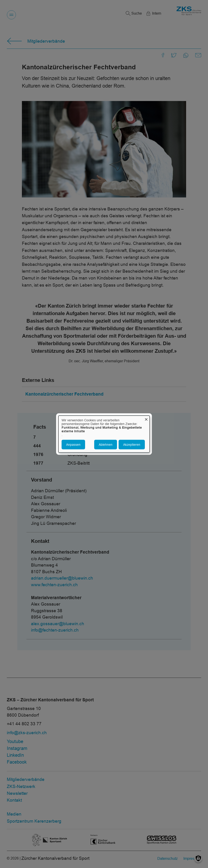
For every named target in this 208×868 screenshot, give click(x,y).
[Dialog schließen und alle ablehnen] (146, 418)
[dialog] (104, 434)
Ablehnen (106, 445)
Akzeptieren (132, 445)
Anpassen (73, 445)
